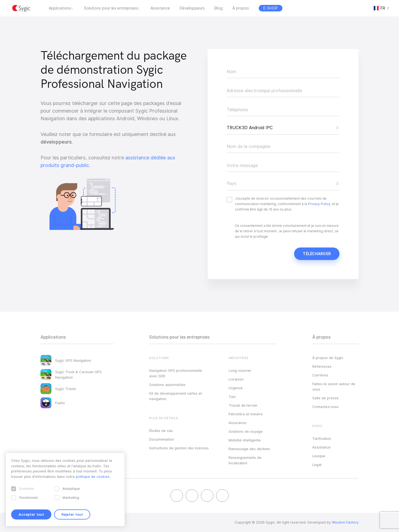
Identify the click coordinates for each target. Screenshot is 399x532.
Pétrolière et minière (246, 414)
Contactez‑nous (325, 407)
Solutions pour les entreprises (111, 8)
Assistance (160, 8)
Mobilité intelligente (245, 440)
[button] (283, 128)
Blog (219, 8)
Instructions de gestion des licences (179, 448)
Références (322, 366)
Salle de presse (325, 398)
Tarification (322, 438)
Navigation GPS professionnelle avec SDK (176, 373)
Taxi (232, 397)
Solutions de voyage (246, 431)
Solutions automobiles (167, 385)
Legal (317, 465)
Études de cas (161, 431)
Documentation (162, 439)
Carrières (320, 375)
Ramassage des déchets (249, 449)
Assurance (237, 423)
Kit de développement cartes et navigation (176, 396)
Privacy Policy (319, 204)
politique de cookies (93, 477)
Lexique (319, 456)
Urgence (236, 388)
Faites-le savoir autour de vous (334, 386)
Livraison (236, 379)
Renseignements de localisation (245, 460)
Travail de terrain (243, 405)
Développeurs (192, 8)
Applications (60, 8)
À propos (241, 8)
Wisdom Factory (345, 522)
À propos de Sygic (328, 358)
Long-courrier (240, 370)
